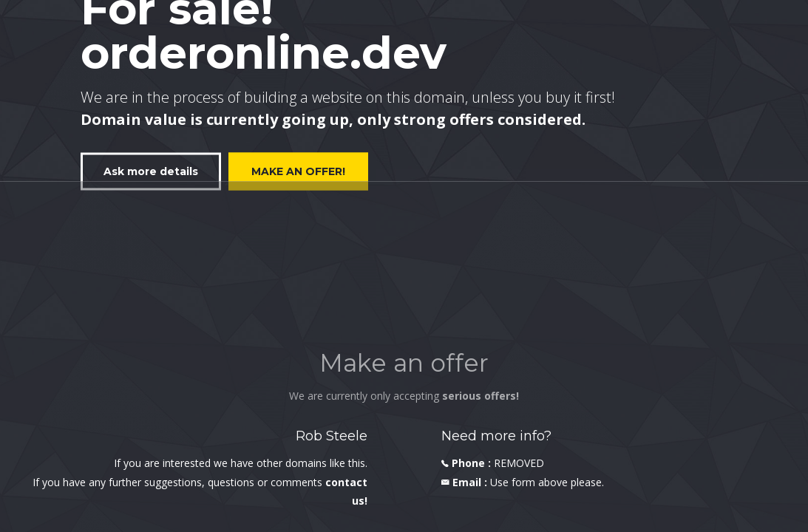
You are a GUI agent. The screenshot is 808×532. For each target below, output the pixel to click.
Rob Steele (332, 436)
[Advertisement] (404, 304)
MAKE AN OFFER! (298, 171)
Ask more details (151, 171)
